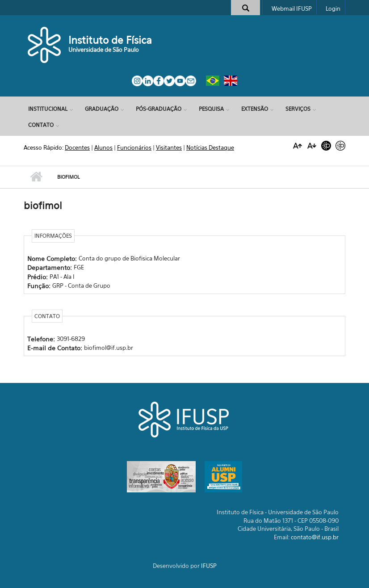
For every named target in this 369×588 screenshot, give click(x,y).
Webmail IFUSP (292, 8)
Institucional (48, 109)
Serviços (298, 109)
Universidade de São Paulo (104, 50)
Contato (41, 125)
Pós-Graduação (159, 109)
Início (36, 177)
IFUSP (209, 566)
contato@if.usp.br (315, 537)
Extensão (255, 109)
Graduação (102, 109)
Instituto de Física (110, 40)
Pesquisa (211, 109)
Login (333, 8)
